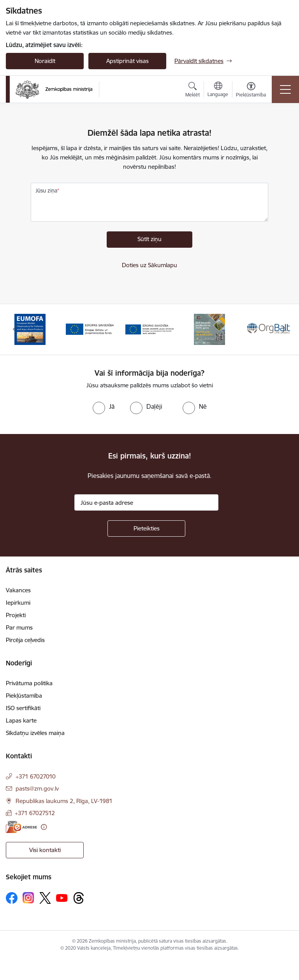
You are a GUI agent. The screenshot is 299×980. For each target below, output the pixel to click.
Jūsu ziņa (46, 191)
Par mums (19, 627)
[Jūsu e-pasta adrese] (146, 502)
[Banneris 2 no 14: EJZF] (90, 329)
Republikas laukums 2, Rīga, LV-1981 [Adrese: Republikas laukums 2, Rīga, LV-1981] (64, 801)
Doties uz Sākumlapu (149, 265)
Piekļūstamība (24, 696)
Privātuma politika (29, 683)
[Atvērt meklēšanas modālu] (193, 91)
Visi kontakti (45, 850)
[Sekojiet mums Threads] (79, 898)
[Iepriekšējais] (15, 329)
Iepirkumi (18, 603)
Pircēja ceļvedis (25, 640)
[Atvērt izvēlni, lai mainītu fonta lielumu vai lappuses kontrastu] (251, 91)
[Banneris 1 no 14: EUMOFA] (30, 329)
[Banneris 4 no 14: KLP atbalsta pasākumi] (209, 329)
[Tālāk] (284, 329)
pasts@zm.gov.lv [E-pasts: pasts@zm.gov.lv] (37, 788)
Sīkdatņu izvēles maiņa (35, 733)
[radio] (104, 406)
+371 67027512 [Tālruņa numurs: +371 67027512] (35, 813)
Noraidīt (45, 61)
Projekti (16, 615)
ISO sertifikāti (23, 708)
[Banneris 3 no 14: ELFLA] (149, 329)
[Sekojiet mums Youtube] (62, 898)
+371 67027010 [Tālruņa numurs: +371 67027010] (36, 776)
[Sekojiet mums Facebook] (12, 898)
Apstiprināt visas (128, 61)
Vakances (18, 590)
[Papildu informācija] (44, 827)
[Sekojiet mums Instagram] (28, 898)
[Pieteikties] (146, 528)
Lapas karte (21, 720)
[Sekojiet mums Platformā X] (45, 898)
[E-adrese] (21, 827)
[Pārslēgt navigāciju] (285, 89)
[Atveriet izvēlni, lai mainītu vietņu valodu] (218, 90)
